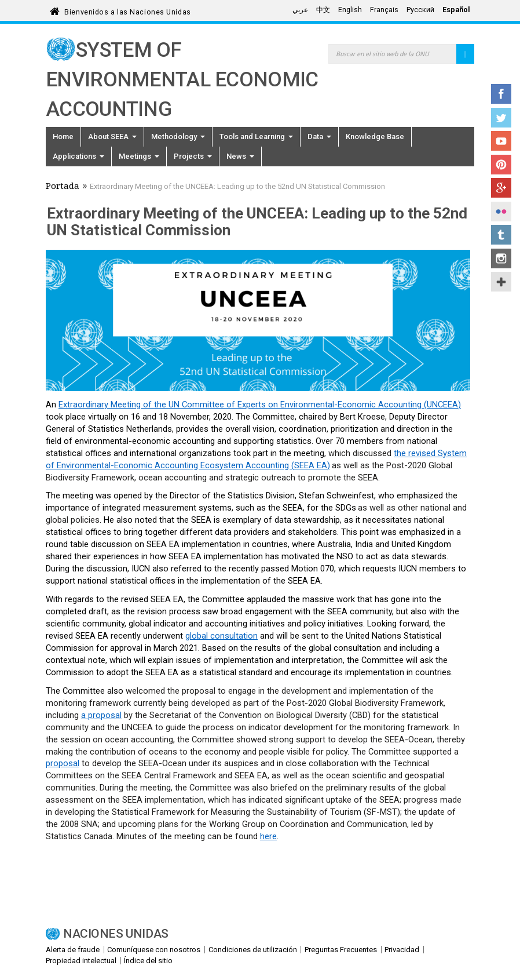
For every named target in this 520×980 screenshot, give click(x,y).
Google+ (501, 188)
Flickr (501, 212)
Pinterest (501, 165)
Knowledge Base (375, 136)
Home (63, 136)
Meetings (139, 156)
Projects (193, 156)
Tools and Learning (256, 136)
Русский (420, 10)
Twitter (501, 118)
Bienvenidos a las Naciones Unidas (127, 10)
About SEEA (112, 136)
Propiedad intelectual (81, 961)
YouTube (501, 141)
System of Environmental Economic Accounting (182, 80)
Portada (63, 187)
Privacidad (402, 950)
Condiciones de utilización (253, 950)
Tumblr (501, 235)
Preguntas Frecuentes (341, 950)
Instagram (501, 258)
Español (456, 10)
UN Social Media (501, 282)
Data (319, 136)
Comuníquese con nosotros (154, 950)
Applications (78, 156)
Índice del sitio (148, 961)
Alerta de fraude (73, 950)
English (350, 10)
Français (384, 10)
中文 (323, 10)
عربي (300, 10)
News (240, 156)
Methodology (178, 136)
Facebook (501, 94)
